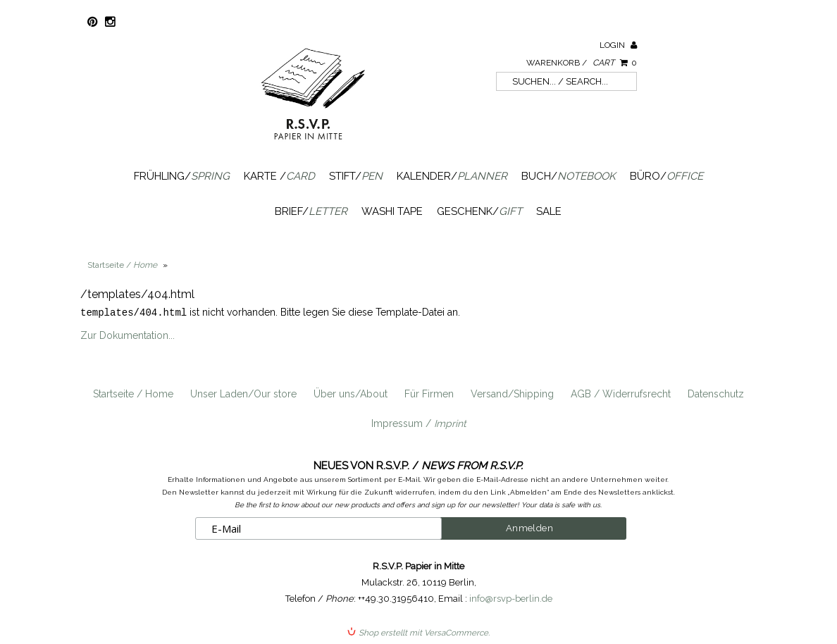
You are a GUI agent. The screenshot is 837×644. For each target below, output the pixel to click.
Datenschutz (716, 393)
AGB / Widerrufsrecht (621, 393)
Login (618, 45)
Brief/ (311, 211)
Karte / (279, 176)
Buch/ (569, 176)
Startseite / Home (133, 393)
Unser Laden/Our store (243, 393)
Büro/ (666, 176)
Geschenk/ (479, 211)
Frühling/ (182, 176)
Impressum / (419, 423)
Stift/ (356, 176)
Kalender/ (452, 176)
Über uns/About (351, 393)
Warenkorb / (582, 63)
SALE (549, 211)
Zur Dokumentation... (128, 335)
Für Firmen (429, 393)
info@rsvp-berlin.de (511, 598)
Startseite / (122, 265)
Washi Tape (392, 211)
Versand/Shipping (512, 393)
